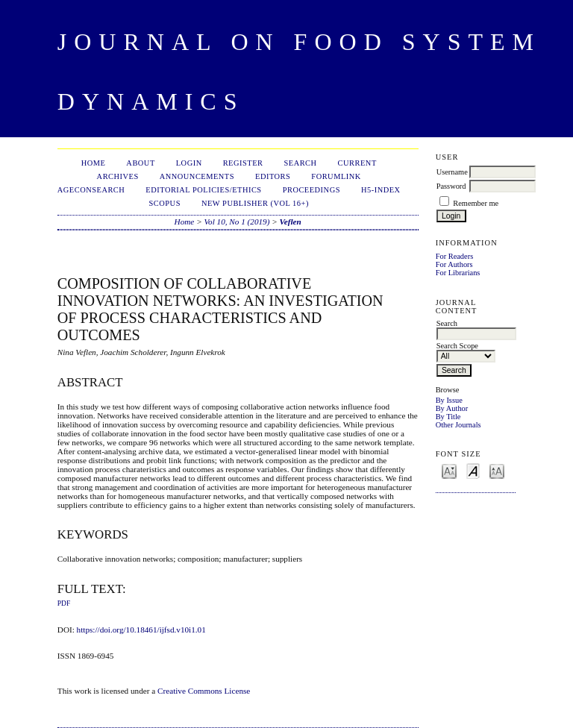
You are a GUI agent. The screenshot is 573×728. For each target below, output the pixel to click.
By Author (452, 408)
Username (452, 172)
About (140, 163)
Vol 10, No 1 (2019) (237, 222)
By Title (448, 417)
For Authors (454, 264)
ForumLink (336, 176)
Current (357, 163)
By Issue (449, 400)
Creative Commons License (204, 691)
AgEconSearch (91, 190)
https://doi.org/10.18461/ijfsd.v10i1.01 (141, 630)
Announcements (197, 176)
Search (300, 163)
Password (451, 186)
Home (94, 163)
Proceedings (311, 190)
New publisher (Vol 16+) (255, 203)
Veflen (291, 222)
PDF (64, 603)
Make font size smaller (449, 470)
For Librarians (458, 273)
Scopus (165, 203)
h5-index (381, 190)
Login (189, 163)
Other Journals (458, 425)
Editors (273, 176)
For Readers (455, 256)
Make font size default (473, 470)
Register (243, 163)
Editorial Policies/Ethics (203, 190)
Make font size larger (497, 470)
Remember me (476, 203)
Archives (118, 176)
